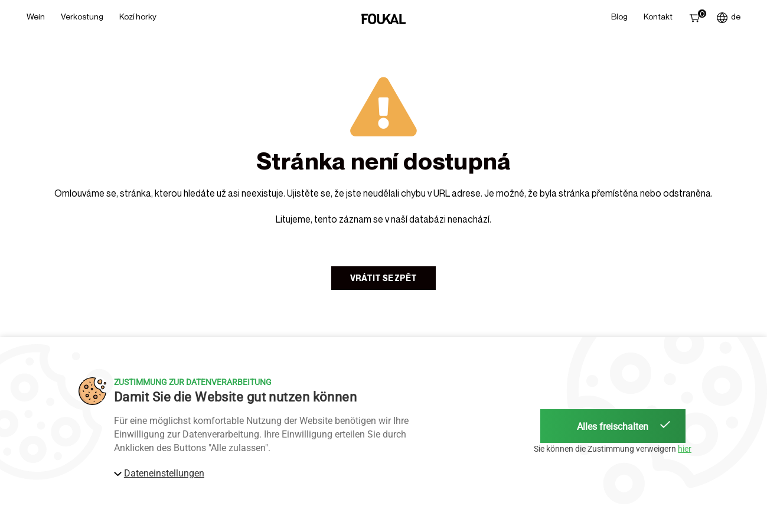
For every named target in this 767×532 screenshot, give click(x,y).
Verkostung (82, 16)
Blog (619, 16)
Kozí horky (138, 16)
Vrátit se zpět (383, 278)
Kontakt (658, 16)
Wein (36, 16)
